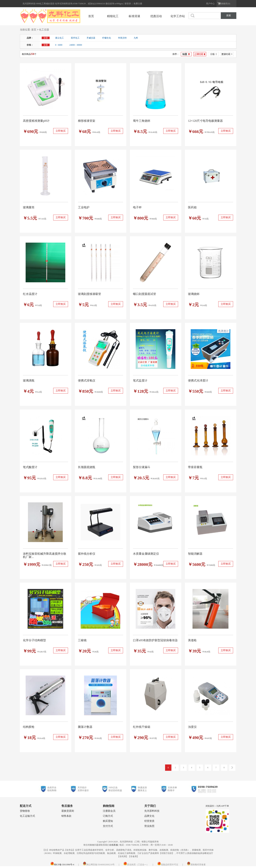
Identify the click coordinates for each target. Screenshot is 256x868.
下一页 (232, 768)
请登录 (128, 4)
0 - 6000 (59, 45)
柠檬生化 (107, 38)
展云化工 (60, 38)
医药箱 (192, 207)
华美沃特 (122, 38)
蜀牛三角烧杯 (142, 121)
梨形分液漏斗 (142, 467)
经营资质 (149, 821)
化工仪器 (44, 30)
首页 (91, 16)
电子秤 (137, 207)
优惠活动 (156, 16)
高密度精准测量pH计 (36, 121)
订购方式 (108, 816)
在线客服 (114, 845)
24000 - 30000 (76, 45)
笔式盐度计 (140, 381)
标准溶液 (134, 16)
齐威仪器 (91, 38)
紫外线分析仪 (87, 554)
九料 (136, 38)
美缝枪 (192, 640)
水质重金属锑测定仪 (146, 554)
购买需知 (108, 821)
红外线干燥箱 (142, 727)
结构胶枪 (29, 727)
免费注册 (138, 4)
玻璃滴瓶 (29, 381)
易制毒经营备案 (196, 865)
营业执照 (149, 826)
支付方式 (108, 826)
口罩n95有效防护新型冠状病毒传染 (155, 640)
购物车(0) (226, 4)
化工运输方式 (27, 816)
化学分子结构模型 (34, 640)
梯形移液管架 (87, 121)
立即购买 (61, 131)
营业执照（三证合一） (136, 865)
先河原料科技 (152, 811)
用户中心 (210, 4)
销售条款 (66, 816)
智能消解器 (195, 554)
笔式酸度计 (30, 467)
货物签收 (25, 811)
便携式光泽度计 (198, 381)
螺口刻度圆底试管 (145, 294)
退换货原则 (68, 811)
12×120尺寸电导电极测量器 (205, 121)
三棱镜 (82, 640)
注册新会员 (109, 811)
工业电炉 (84, 207)
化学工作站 (178, 16)
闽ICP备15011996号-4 (62, 865)
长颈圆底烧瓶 (87, 467)
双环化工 (75, 38)
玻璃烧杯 (194, 294)
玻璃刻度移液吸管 (89, 294)
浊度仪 (192, 727)
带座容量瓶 (195, 467)
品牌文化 (149, 816)
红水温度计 (30, 294)
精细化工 (113, 16)
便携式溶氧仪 (87, 381)
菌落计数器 (85, 727)
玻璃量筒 (29, 207)
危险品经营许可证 (168, 865)
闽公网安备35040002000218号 (99, 865)
